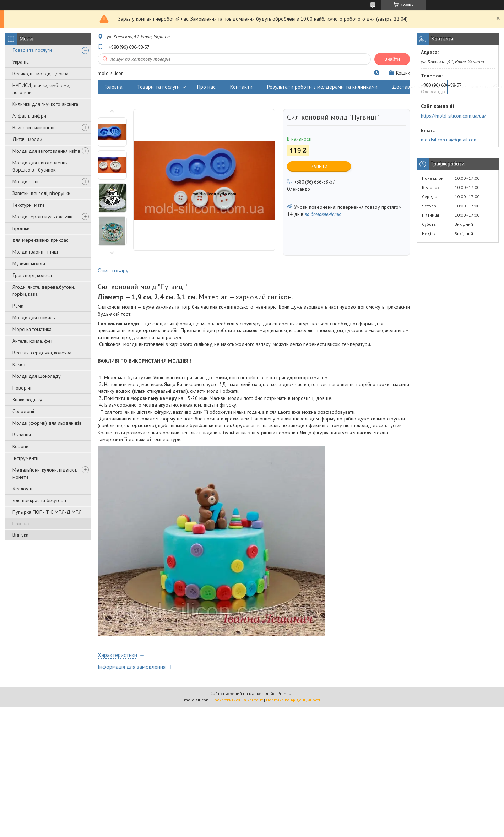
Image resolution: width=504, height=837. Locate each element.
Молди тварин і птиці (35, 252)
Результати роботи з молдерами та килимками (322, 87)
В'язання (22, 435)
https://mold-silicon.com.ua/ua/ (453, 116)
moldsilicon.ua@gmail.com (449, 140)
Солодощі (23, 411)
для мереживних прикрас (40, 240)
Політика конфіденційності (293, 700)
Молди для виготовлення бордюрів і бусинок (40, 166)
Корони (20, 446)
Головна (114, 87)
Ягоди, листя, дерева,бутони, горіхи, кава (44, 290)
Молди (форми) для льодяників (47, 423)
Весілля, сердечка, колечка (42, 353)
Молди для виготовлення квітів (46, 151)
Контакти (241, 87)
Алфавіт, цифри (29, 116)
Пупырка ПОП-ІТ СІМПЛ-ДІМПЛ (47, 512)
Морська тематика (32, 329)
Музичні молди (29, 263)
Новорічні (23, 388)
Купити (319, 166)
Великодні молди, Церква (40, 74)
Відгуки (20, 535)
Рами (18, 306)
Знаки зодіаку (27, 400)
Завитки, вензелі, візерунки (41, 193)
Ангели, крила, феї (32, 341)
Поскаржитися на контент (237, 700)
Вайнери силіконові (33, 127)
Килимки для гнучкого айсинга (45, 104)
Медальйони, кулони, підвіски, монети (45, 473)
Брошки (21, 228)
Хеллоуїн (22, 489)
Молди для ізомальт (34, 317)
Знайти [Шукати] (392, 59)
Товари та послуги (32, 50)
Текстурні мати (28, 205)
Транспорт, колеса (32, 275)
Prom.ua (286, 693)
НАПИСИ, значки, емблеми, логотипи (41, 89)
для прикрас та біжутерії (39, 500)
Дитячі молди (27, 139)
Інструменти (25, 458)
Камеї (19, 364)
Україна (21, 62)
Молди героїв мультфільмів (42, 217)
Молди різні (25, 181)
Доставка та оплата (416, 87)
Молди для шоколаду (37, 376)
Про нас (21, 523)
